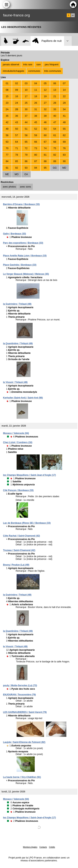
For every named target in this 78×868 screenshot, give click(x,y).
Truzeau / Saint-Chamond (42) (19, 550)
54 (55, 129)
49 (7, 129)
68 (55, 142)
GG (55, 168)
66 (36, 142)
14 (64, 90)
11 (36, 90)
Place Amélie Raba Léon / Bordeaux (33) (25, 256)
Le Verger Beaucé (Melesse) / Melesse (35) (26, 274)
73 (36, 148)
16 (17, 96)
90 (64, 161)
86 (26, 161)
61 (55, 135)
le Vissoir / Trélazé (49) (15, 382)
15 (7, 96)
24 (17, 103)
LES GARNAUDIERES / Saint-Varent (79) (25, 712)
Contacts (43, 847)
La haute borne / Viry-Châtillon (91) (22, 777)
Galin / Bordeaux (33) (14, 234)
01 (7, 83)
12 (45, 90)
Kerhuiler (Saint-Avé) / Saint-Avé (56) (23, 398)
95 (45, 168)
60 (45, 135)
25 (26, 103)
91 (7, 168)
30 (26, 109)
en (73, 15)
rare (39, 64)
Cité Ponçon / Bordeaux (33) (18, 490)
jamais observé (11, 64)
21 (55, 96)
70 (7, 148)
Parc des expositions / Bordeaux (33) (23, 243)
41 (64, 116)
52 (36, 129)
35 (7, 116)
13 (55, 90)
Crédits (52, 847)
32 (45, 109)
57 (17, 135)
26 (36, 103)
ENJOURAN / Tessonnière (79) (19, 695)
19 (45, 96)
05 (45, 83)
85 (17, 161)
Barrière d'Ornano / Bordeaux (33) (21, 204)
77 (7, 155)
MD (64, 168)
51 (26, 129)
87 (36, 161)
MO (17, 174)
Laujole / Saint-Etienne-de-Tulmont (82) (24, 742)
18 (36, 96)
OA (26, 174)
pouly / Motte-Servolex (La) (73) (20, 685)
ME (7, 174)
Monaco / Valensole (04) (16, 433)
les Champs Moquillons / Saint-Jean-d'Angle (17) (29, 475)
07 (64, 83)
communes (34, 71)
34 (64, 109)
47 (55, 122)
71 (17, 148)
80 (36, 155)
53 (45, 129)
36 (17, 116)
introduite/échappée (14, 71)
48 (64, 122)
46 (45, 122)
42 (7, 122)
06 (55, 83)
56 (7, 135)
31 (36, 109)
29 (64, 103)
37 (26, 116)
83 (64, 155)
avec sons (26, 187)
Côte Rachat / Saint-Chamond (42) (21, 536)
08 (7, 90)
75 (55, 148)
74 (45, 148)
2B (17, 109)
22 (64, 96)
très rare (28, 64)
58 (26, 135)
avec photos (9, 187)
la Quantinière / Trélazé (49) (18, 343)
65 (26, 142)
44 (26, 122)
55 (64, 129)
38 (36, 116)
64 (17, 142)
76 (64, 148)
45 (36, 122)
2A (7, 109)
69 (64, 142)
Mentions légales (30, 847)
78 (17, 155)
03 (26, 83)
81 (45, 155)
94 (36, 168)
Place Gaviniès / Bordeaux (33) (20, 265)
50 (17, 129)
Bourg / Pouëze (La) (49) (16, 565)
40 (55, 116)
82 (55, 155)
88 (45, 161)
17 (26, 96)
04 (36, 83)
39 (45, 116)
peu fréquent (52, 64)
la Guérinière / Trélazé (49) (17, 304)
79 (26, 155)
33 (55, 109)
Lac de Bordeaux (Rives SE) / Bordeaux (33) (27, 523)
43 (17, 122)
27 (45, 103)
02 (17, 83)
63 (7, 142)
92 (17, 168)
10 (26, 90)
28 (55, 103)
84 (7, 161)
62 (64, 135)
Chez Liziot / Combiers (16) (18, 442)
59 (36, 135)
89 (55, 161)
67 (45, 142)
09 (17, 90)
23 (7, 103)
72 (26, 148)
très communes (53, 71)
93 (26, 168)
